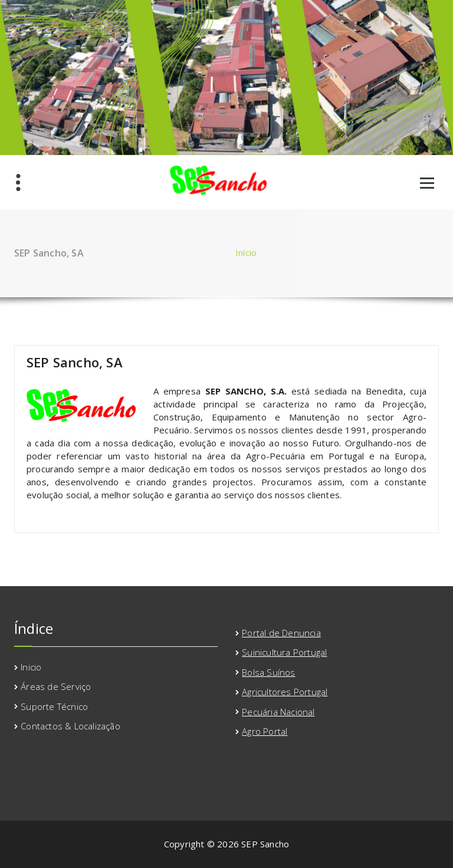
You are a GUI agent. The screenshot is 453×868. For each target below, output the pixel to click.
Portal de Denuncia (281, 633)
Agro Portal (265, 731)
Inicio (31, 667)
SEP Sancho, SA (75, 362)
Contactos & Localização (70, 726)
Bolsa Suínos (268, 672)
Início (246, 252)
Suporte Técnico (54, 706)
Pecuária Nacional (278, 712)
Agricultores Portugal (285, 692)
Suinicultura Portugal (284, 652)
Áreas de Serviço (56, 686)
